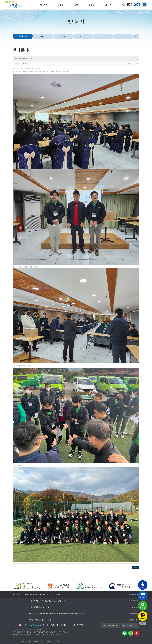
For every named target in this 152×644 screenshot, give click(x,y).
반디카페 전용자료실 (130, 626)
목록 (136, 568)
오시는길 (40, 629)
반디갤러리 (23, 36)
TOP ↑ (143, 623)
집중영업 (103, 36)
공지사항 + (16, 594)
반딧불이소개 (31, 629)
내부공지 (43, 36)
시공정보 (83, 36)
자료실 (63, 36)
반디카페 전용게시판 (111, 626)
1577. (133, 5)
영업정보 (123, 36)
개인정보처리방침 (19, 629)
